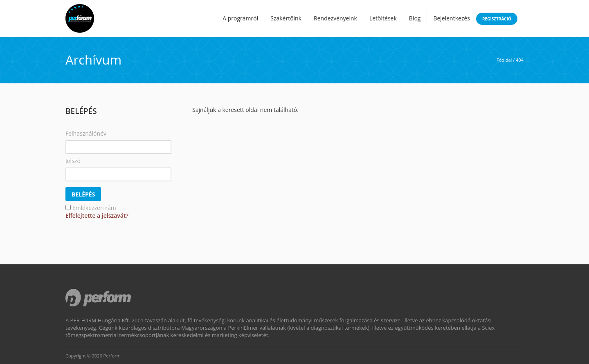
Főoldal (504, 60)
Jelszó (73, 161)
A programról (240, 18)
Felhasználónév (86, 133)
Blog (415, 18)
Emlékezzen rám (94, 208)
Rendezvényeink (335, 18)
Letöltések (383, 18)
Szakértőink (286, 18)
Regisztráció (497, 19)
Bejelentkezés (452, 18)
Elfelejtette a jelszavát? (97, 215)
